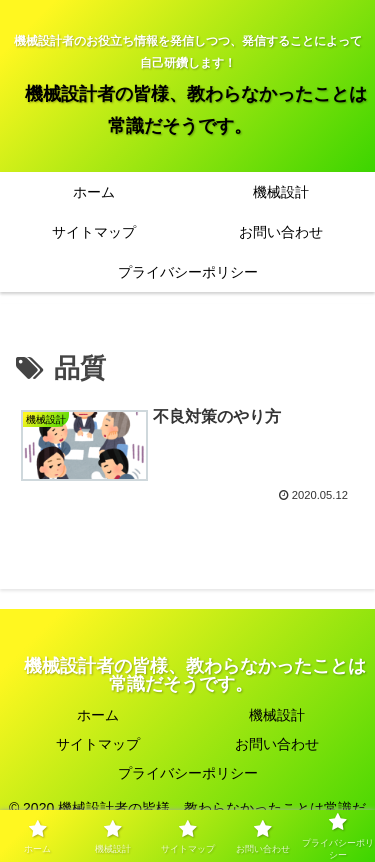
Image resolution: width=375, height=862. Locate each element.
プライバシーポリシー (188, 773)
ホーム (98, 715)
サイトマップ (98, 744)
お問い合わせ (277, 744)
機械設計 (277, 715)
